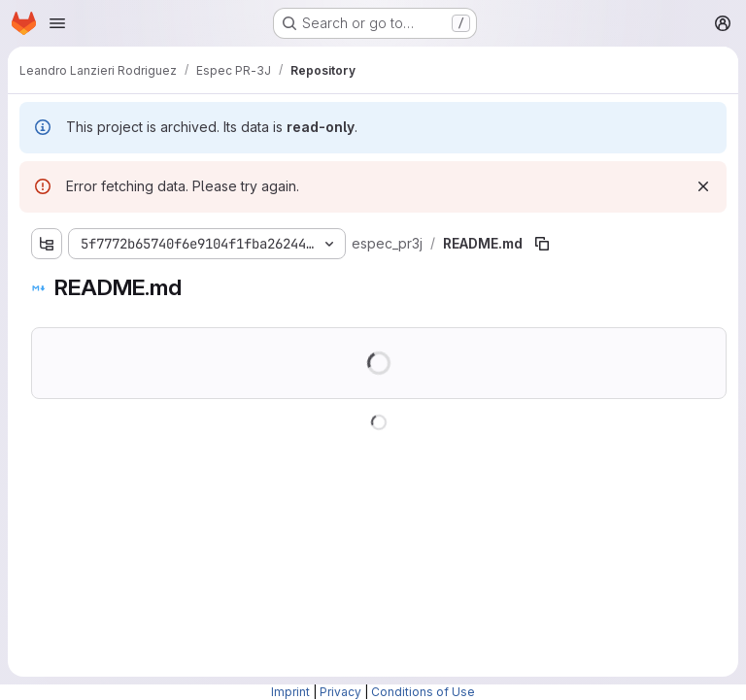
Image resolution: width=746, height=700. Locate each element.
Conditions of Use (423, 692)
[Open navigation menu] (57, 23)
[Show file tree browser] (47, 244)
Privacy (340, 692)
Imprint (290, 692)
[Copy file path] (542, 244)
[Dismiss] (703, 186)
